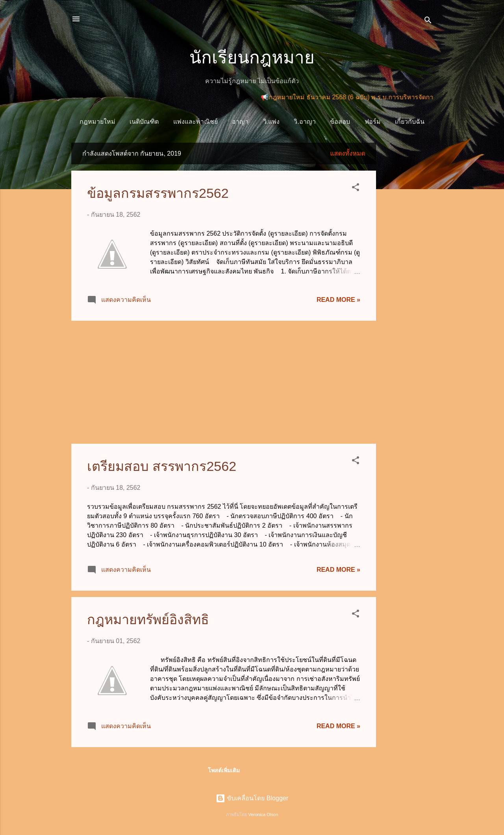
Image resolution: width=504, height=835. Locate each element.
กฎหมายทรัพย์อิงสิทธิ (148, 619)
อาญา (240, 122)
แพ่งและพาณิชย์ (195, 122)
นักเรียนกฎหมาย (252, 57)
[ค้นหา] (428, 21)
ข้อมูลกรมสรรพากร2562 (158, 193)
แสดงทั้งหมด (347, 153)
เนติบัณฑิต (144, 122)
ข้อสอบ (340, 122)
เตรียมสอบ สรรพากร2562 (162, 466)
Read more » (338, 300)
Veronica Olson (263, 815)
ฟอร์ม (373, 122)
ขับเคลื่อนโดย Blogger (252, 798)
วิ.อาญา (305, 122)
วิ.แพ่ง (271, 122)
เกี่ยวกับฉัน (410, 122)
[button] (356, 189)
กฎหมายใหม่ (97, 122)
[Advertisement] (408, 261)
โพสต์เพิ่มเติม (224, 770)
